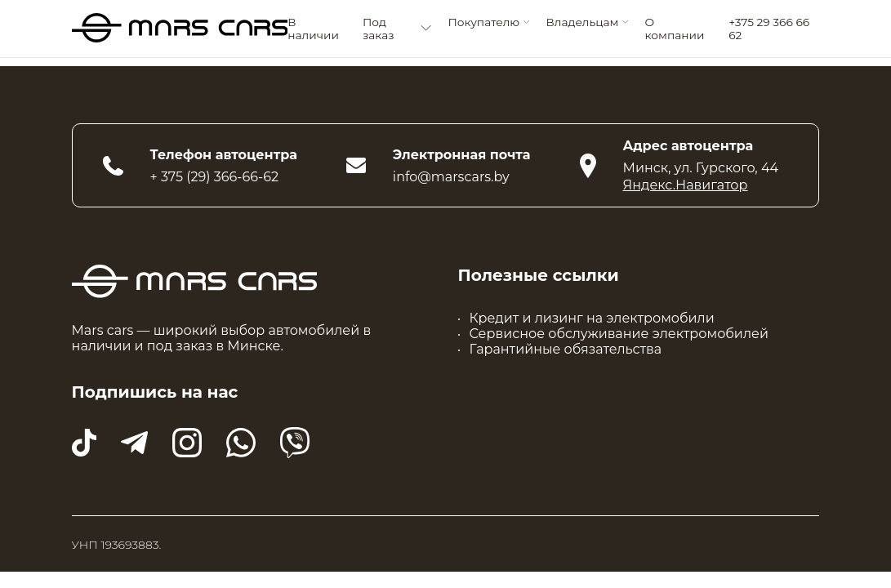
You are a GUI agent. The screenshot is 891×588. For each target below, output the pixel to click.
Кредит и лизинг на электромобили (592, 318)
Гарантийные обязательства (566, 349)
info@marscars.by (451, 177)
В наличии (313, 29)
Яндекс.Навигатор (686, 185)
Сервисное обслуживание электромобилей (619, 334)
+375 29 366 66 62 (769, 29)
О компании (675, 29)
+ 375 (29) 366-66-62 (215, 177)
